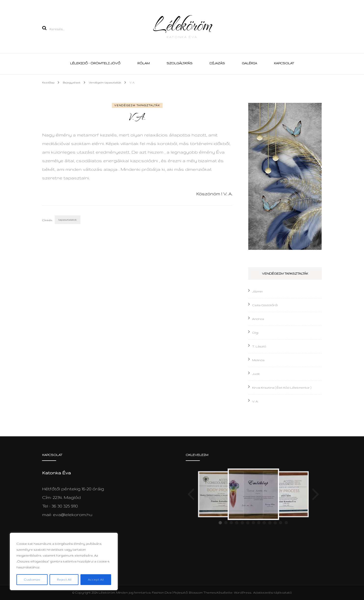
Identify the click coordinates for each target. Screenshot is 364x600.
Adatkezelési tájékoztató (272, 593)
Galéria (249, 63)
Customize (32, 580)
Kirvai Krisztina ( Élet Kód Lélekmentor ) (282, 388)
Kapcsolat (284, 63)
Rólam (143, 63)
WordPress (243, 593)
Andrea (258, 319)
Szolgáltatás (180, 63)
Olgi (255, 333)
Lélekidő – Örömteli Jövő (95, 63)
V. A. (255, 401)
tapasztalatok (68, 220)
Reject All (64, 580)
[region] (64, 561)
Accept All (96, 580)
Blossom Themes (202, 593)
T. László (259, 346)
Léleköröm (182, 24)
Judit (256, 374)
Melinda (258, 360)
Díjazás (217, 63)
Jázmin (257, 291)
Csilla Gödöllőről (265, 305)
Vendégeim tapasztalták (137, 105)
